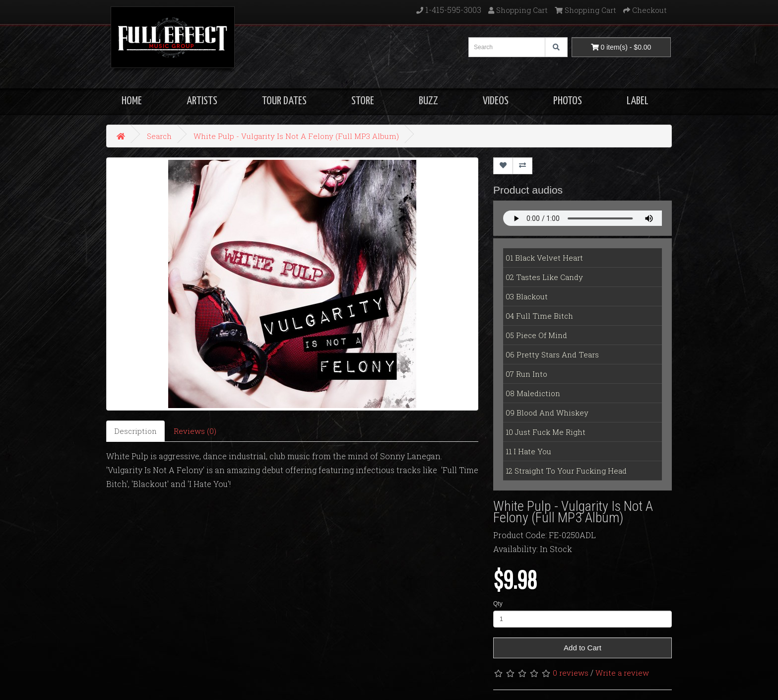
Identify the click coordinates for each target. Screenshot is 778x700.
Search (159, 136)
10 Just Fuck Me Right (546, 432)
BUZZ (428, 101)
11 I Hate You (528, 451)
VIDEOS (496, 101)
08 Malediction (533, 393)
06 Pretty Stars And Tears (552, 354)
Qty (498, 604)
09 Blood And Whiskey (547, 413)
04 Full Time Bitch (539, 316)
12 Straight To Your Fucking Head (566, 471)
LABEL (638, 101)
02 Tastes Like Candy (544, 277)
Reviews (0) (195, 431)
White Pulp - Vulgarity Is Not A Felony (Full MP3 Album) (296, 136)
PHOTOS (568, 101)
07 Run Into (526, 374)
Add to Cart (583, 648)
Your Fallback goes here (583, 218)
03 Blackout (527, 296)
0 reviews (571, 673)
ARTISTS (202, 101)
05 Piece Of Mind (536, 335)
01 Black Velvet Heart (544, 258)
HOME (132, 101)
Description (135, 431)
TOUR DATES (284, 101)
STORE (363, 101)
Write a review (622, 673)
